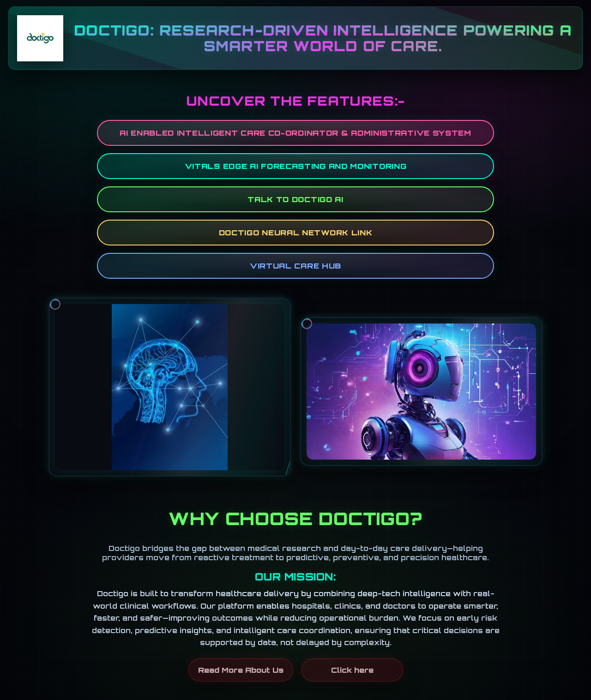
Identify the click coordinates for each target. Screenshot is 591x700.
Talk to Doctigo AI (295, 199)
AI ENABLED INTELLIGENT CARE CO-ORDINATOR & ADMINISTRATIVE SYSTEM (295, 133)
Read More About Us (241, 670)
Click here (352, 670)
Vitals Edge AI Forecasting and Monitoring (296, 166)
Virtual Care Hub (295, 266)
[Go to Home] (40, 38)
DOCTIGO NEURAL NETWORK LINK (296, 233)
